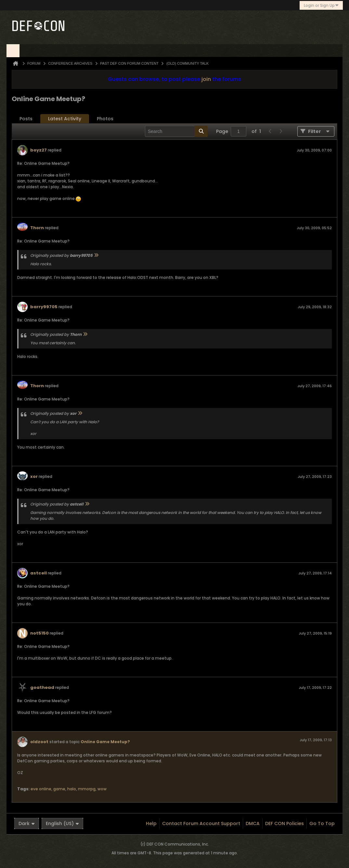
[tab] (26, 119)
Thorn (37, 228)
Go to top (322, 823)
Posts (26, 119)
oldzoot (39, 742)
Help (151, 823)
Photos (105, 119)
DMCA (253, 823)
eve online (41, 789)
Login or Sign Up (321, 5)
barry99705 (44, 307)
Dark (27, 823)
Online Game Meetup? (105, 742)
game (59, 789)
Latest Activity (65, 119)
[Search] (176, 131)
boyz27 (39, 150)
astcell (39, 573)
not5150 (39, 633)
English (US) (62, 823)
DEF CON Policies (284, 823)
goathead (42, 687)
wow (102, 789)
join (206, 79)
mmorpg (87, 789)
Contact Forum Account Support (201, 823)
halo (72, 789)
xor (34, 476)
